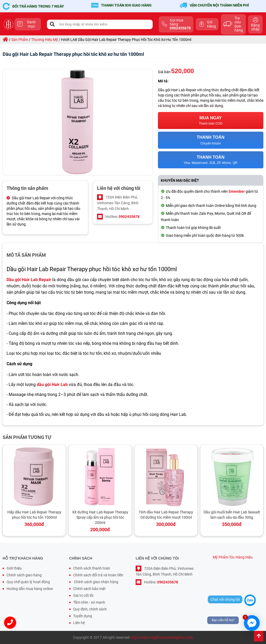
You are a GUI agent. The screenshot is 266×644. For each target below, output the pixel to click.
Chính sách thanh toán (92, 568)
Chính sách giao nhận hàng (96, 582)
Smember (237, 191)
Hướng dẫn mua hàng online (30, 589)
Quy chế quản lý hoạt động (28, 582)
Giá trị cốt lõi (83, 595)
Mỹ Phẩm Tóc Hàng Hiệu (233, 557)
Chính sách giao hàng (24, 575)
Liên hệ (79, 623)
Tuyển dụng (83, 616)
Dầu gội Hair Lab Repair (29, 280)
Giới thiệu (14, 568)
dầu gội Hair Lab (52, 385)
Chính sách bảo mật (89, 589)
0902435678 (129, 217)
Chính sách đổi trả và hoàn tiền (98, 575)
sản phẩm (20, 40)
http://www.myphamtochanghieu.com (162, 637)
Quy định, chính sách (90, 609)
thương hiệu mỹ (45, 40)
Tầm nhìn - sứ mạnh (89, 602)
